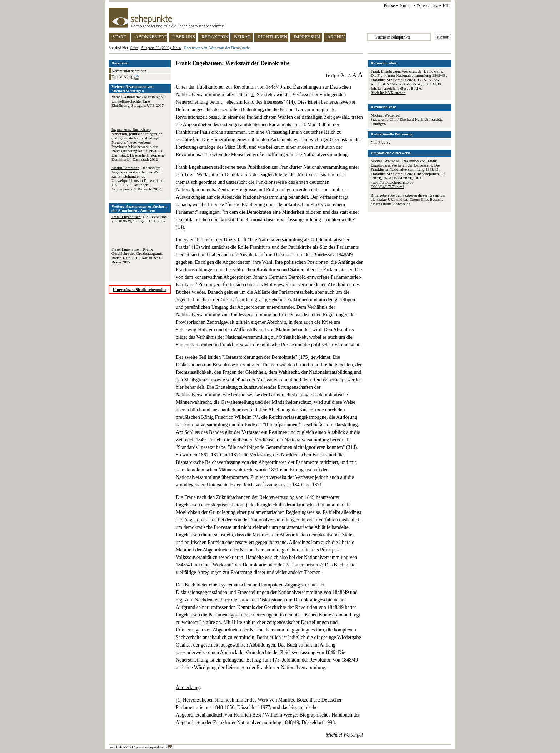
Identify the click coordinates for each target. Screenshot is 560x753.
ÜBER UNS (184, 37)
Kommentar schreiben (129, 71)
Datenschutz (427, 6)
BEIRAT (242, 37)
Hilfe (447, 6)
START (119, 37)
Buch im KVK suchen (388, 93)
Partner (406, 6)
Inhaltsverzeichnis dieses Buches (397, 88)
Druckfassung (125, 77)
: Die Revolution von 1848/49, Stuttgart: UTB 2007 (139, 219)
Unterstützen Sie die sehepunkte (140, 289)
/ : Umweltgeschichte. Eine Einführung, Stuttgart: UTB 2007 (139, 101)
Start (134, 48)
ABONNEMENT (151, 37)
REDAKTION (215, 37)
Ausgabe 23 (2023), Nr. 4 (161, 48)
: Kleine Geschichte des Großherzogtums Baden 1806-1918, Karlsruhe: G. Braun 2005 (137, 256)
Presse (389, 6)
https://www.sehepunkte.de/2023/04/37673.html (392, 184)
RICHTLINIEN (272, 37)
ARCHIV (336, 37)
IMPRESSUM (307, 37)
